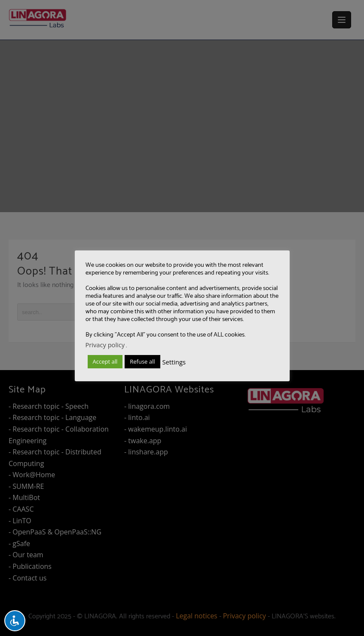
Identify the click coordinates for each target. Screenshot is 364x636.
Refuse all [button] (142, 361)
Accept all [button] (105, 361)
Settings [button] (174, 362)
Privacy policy (105, 345)
